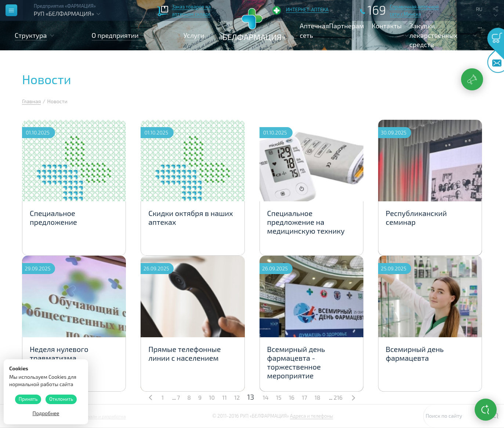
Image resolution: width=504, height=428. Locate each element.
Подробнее (46, 413)
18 (318, 397)
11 (224, 397)
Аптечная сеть (315, 30)
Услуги (194, 35)
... (480, 26)
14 (265, 397)
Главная (31, 101)
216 (338, 397)
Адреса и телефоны (311, 416)
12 (237, 397)
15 (279, 397)
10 (212, 397)
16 (292, 397)
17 (304, 397)
